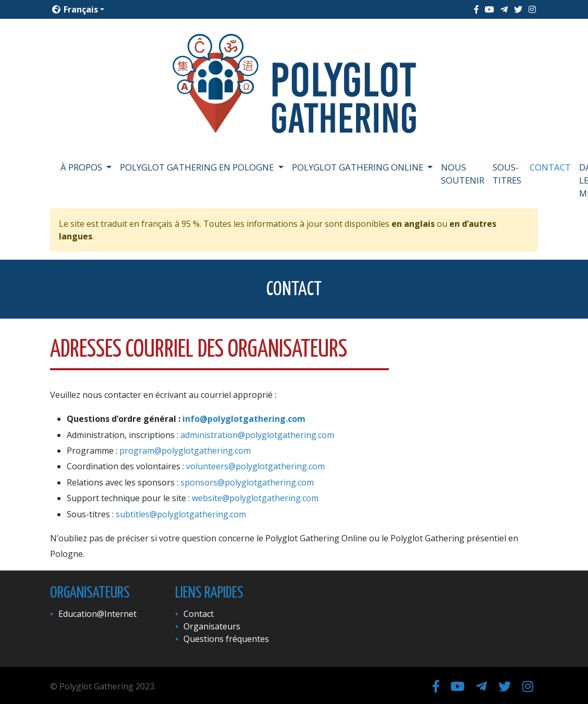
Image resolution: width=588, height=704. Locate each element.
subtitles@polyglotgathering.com (181, 514)
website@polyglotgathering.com (255, 498)
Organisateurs (212, 626)
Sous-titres (507, 174)
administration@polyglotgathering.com (257, 435)
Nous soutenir (463, 174)
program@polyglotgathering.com (185, 451)
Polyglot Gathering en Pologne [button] (198, 167)
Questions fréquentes (226, 639)
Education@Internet (97, 614)
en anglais (413, 224)
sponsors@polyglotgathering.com (247, 482)
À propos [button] (82, 167)
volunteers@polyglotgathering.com (255, 466)
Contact (550, 167)
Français (75, 9)
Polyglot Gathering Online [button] (359, 167)
